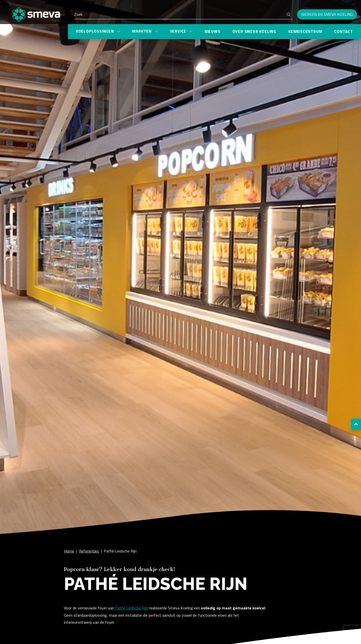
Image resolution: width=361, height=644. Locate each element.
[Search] (183, 15)
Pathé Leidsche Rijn (120, 551)
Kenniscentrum (305, 31)
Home (69, 551)
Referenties (89, 551)
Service (179, 31)
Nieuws (212, 31)
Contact (344, 31)
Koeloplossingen (96, 31)
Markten (142, 31)
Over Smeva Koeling (254, 31)
